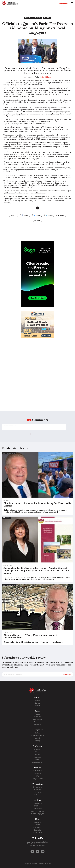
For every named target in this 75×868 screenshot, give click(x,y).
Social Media (37, 792)
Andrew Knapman (37, 811)
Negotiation (38, 790)
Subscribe (63, 3)
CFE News (38, 806)
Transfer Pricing (37, 762)
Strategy (37, 741)
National (38, 703)
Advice (37, 714)
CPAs (37, 776)
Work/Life (38, 725)
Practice (37, 755)
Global (37, 700)
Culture (37, 733)
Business (28, 18)
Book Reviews (37, 771)
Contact (37, 825)
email (61, 215)
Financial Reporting (37, 736)
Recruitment (37, 719)
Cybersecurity (37, 787)
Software (38, 795)
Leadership (37, 738)
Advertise (37, 822)
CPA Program (38, 803)
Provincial (37, 706)
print (37, 220)
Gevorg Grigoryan (37, 814)
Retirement (37, 722)
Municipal (38, 18)
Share (25, 215)
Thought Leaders (9, 453)
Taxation (47, 18)
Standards (37, 757)
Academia (37, 749)
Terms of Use (38, 833)
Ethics (37, 752)
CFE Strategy (37, 809)
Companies (38, 773)
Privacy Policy (37, 827)
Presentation (38, 717)
